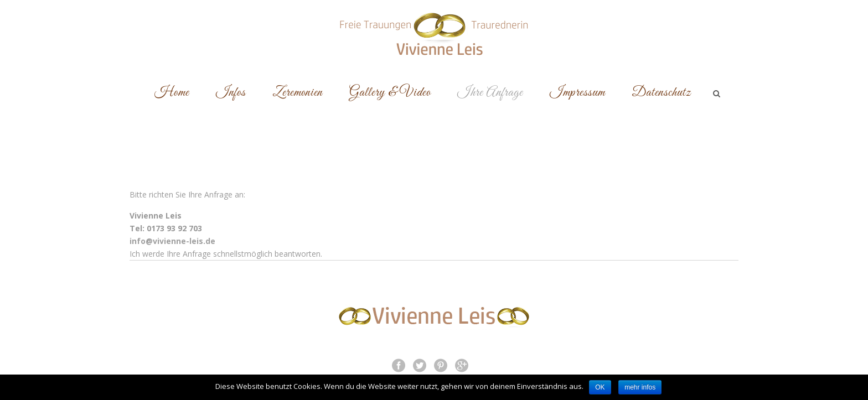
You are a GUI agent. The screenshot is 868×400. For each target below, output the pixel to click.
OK (600, 387)
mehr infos (640, 387)
